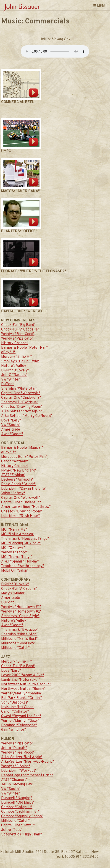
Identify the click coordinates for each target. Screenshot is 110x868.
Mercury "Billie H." (16, 357)
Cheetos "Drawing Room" (22, 407)
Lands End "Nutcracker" (21, 680)
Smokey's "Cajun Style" (20, 361)
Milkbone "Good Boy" (18, 643)
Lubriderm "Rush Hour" (20, 516)
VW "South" (11, 425)
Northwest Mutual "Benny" (23, 689)
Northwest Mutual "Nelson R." (26, 684)
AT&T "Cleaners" (14, 780)
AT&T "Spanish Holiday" (20, 562)
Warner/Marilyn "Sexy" (20, 721)
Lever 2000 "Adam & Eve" (22, 675)
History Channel (14, 343)
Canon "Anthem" (15, 462)
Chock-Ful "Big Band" (18, 325)
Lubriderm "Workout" (19, 771)
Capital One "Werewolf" (21, 393)
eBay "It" (8, 352)
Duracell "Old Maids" (18, 803)
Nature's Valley (14, 366)
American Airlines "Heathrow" (26, 507)
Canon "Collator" (15, 712)
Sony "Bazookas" (15, 703)
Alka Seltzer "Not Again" (22, 411)
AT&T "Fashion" (13, 475)
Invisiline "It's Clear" (18, 707)
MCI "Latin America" (18, 534)
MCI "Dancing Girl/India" (21, 543)
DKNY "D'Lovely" (15, 371)
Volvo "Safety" (13, 493)
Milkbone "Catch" (15, 648)
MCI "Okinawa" (13, 548)
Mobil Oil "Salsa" (15, 571)
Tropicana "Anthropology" (22, 566)
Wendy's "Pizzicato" (17, 339)
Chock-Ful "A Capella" (19, 589)
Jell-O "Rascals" (14, 375)
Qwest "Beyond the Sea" (21, 716)
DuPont (8, 384)
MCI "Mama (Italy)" (17, 557)
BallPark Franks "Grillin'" (21, 698)
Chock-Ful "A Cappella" (20, 330)
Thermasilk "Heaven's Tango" (25, 539)
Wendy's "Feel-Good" (18, 334)
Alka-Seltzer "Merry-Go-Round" (27, 762)
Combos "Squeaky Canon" (22, 816)
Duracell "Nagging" (17, 798)
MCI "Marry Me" (14, 530)
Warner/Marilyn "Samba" (22, 694)
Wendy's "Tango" (14, 553)
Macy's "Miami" (13, 593)
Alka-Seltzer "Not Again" (22, 757)
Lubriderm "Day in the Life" (24, 489)
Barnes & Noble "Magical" (22, 448)
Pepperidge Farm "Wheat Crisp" (27, 775)
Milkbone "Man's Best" (19, 639)
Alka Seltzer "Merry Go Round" (27, 416)
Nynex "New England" (19, 471)
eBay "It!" (9, 452)
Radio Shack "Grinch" (18, 484)
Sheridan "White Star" (19, 389)
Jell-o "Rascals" (14, 748)
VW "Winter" (11, 380)
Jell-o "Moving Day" (17, 785)
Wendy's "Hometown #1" (21, 607)
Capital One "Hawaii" (18, 825)
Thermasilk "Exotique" (20, 402)
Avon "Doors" (12, 434)
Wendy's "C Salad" (16, 766)
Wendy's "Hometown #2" (21, 612)
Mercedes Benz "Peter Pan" (24, 457)
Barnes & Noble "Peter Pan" (24, 348)
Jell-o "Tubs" (12, 830)
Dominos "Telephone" (19, 725)
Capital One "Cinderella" (21, 398)
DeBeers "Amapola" (17, 480)
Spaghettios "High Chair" (21, 835)
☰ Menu (100, 5)
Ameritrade (11, 430)
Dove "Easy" (11, 421)
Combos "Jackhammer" (20, 812)
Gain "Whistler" (13, 730)
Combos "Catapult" (17, 807)
